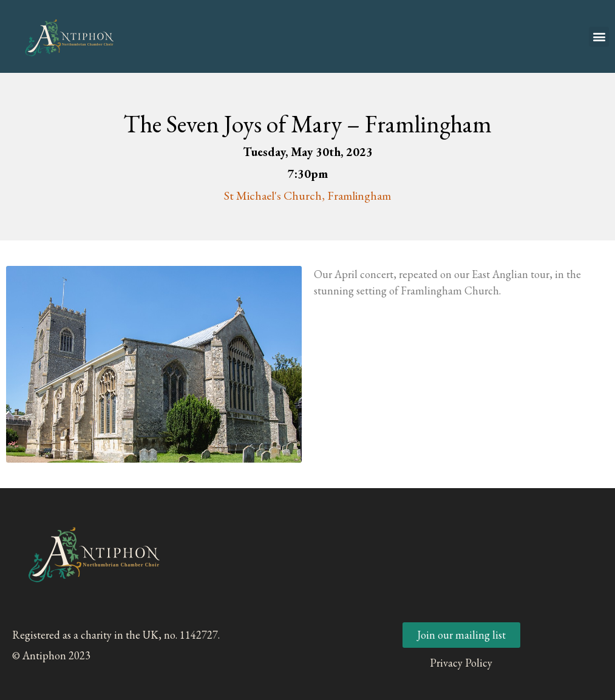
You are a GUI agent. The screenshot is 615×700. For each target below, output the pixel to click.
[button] (599, 37)
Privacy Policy (461, 663)
